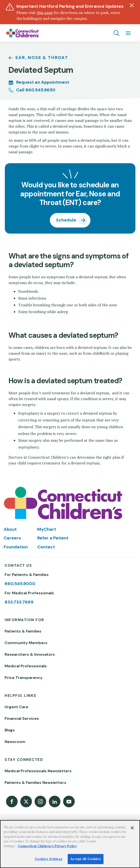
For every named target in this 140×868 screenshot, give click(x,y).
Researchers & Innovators (30, 654)
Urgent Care (16, 707)
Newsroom (15, 742)
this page (45, 13)
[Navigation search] (117, 33)
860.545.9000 (20, 584)
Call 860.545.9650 (36, 90)
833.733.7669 (19, 602)
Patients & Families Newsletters (35, 783)
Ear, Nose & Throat (42, 58)
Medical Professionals (26, 666)
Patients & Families (23, 631)
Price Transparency (24, 678)
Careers (12, 538)
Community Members (26, 643)
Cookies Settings (49, 859)
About (10, 529)
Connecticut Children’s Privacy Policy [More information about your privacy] (47, 846)
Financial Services (22, 718)
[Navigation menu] (128, 33)
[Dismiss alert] (132, 5)
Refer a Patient (53, 538)
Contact (46, 547)
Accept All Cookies (85, 859)
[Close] (132, 828)
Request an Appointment (43, 82)
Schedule (66, 220)
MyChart (47, 529)
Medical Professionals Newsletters (38, 771)
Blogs (10, 730)
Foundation (16, 547)
